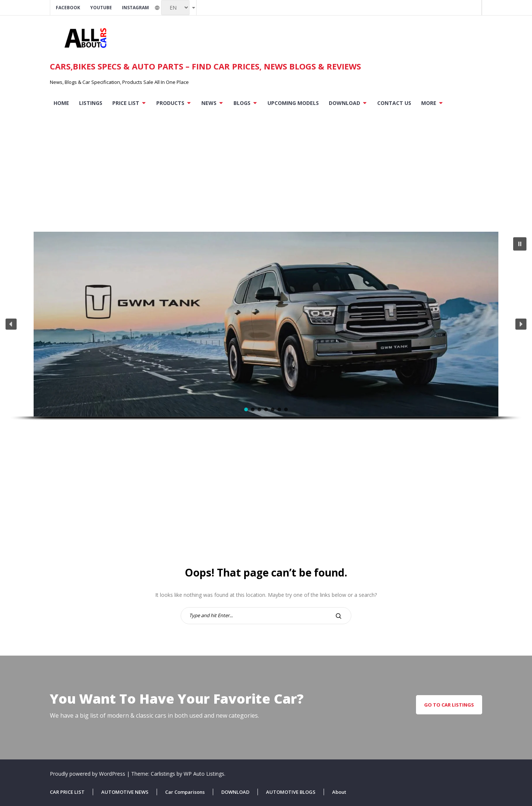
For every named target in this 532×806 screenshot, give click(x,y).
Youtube (101, 8)
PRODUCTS (170, 103)
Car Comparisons (185, 792)
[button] (520, 244)
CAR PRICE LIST (67, 792)
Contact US (394, 103)
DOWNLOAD (345, 103)
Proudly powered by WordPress (88, 774)
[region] (266, 336)
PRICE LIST (126, 103)
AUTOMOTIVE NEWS (125, 792)
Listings (91, 103)
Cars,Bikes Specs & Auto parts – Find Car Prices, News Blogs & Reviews (205, 66)
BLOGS (242, 103)
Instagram (135, 8)
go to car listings (449, 705)
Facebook (68, 8)
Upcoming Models (293, 103)
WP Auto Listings (204, 774)
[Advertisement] (266, 167)
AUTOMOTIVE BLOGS (291, 792)
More (429, 103)
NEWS (209, 103)
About (339, 792)
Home (61, 103)
